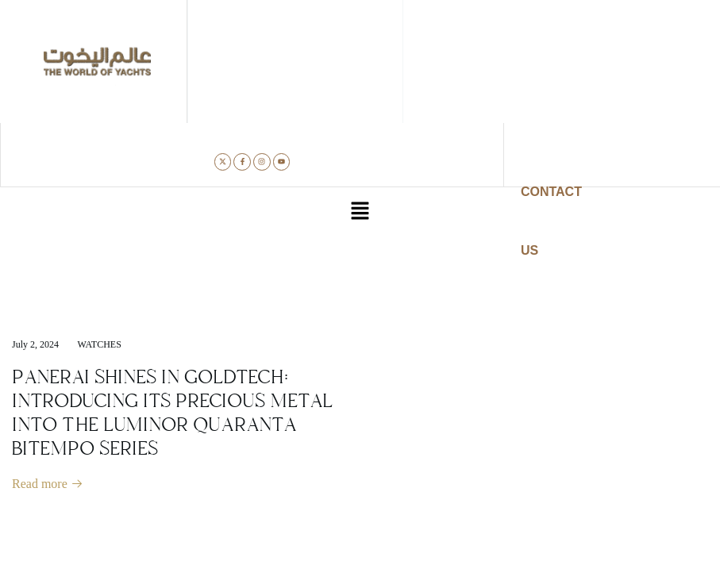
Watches (100, 344)
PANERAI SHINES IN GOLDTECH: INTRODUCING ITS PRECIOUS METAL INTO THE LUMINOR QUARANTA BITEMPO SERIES (172, 413)
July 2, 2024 (35, 344)
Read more (48, 484)
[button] (360, 213)
